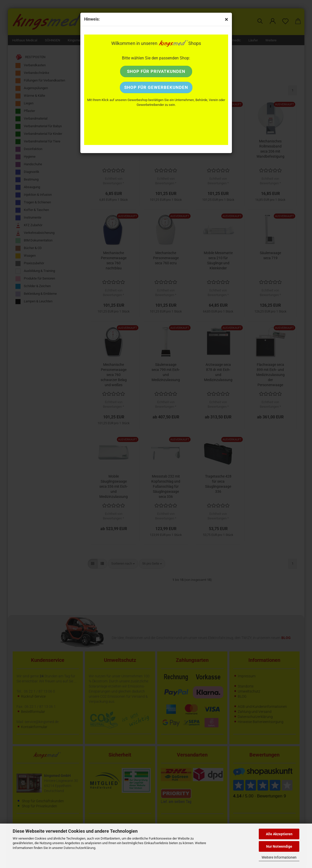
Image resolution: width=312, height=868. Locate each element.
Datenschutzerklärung (79, 848)
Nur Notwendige (279, 846)
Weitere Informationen (279, 857)
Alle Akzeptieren (279, 834)
